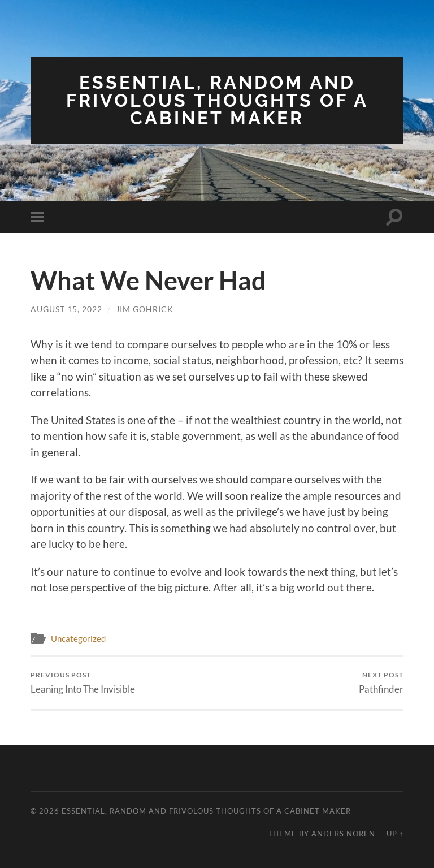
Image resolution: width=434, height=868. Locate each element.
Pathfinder (381, 683)
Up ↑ (395, 834)
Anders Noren (343, 834)
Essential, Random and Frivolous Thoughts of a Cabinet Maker (217, 100)
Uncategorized (78, 638)
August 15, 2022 (66, 309)
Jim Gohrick (145, 309)
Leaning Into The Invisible (83, 683)
